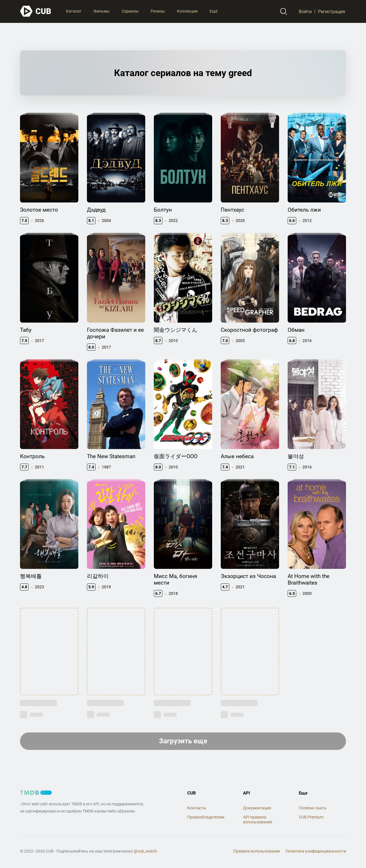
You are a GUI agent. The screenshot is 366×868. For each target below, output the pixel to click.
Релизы (158, 11)
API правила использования (258, 820)
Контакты (197, 808)
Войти (305, 11)
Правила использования (257, 851)
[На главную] (36, 11)
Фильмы (102, 11)
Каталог (74, 11)
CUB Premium (311, 817)
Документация (257, 808)
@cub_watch (145, 851)
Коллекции (187, 11)
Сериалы (130, 11)
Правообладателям (206, 817)
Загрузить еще (183, 741)
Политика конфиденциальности (316, 851)
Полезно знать (313, 808)
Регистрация (332, 11)
